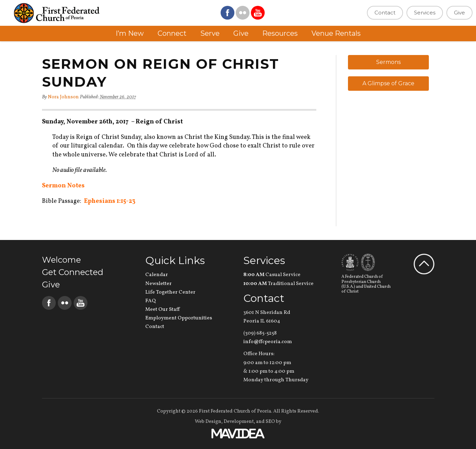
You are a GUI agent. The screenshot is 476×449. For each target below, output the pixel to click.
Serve (210, 33)
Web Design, (209, 422)
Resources (280, 33)
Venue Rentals (336, 33)
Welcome (61, 260)
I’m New (130, 33)
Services (425, 13)
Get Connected (73, 272)
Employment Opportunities (179, 318)
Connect (172, 33)
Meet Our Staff (162, 310)
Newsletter (158, 284)
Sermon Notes (63, 186)
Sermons (388, 62)
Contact (385, 13)
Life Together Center (170, 292)
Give (459, 13)
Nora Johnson (63, 97)
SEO (270, 422)
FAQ (151, 301)
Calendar (157, 275)
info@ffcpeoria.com (268, 342)
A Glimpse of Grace (388, 83)
